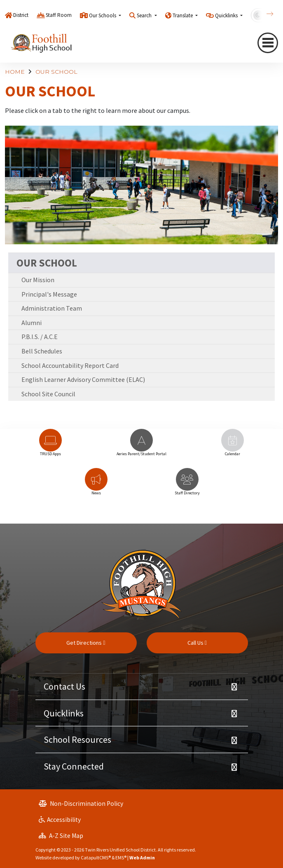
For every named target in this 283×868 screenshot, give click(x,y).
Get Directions (86, 643)
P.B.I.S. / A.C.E (40, 337)
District (21, 15)
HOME (15, 72)
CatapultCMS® (96, 857)
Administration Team (52, 308)
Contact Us (64, 686)
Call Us (197, 643)
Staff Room (59, 15)
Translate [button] (183, 15)
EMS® (121, 857)
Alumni (32, 323)
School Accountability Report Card (70, 365)
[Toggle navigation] (268, 43)
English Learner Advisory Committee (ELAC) (83, 379)
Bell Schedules (42, 351)
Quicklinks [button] (227, 15)
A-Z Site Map (61, 836)
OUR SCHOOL (56, 72)
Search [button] (145, 15)
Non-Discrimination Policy (81, 804)
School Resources (77, 739)
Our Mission (38, 280)
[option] (50, 446)
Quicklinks (64, 713)
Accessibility (60, 820)
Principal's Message (49, 294)
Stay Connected (74, 766)
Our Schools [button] (103, 15)
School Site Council (48, 394)
